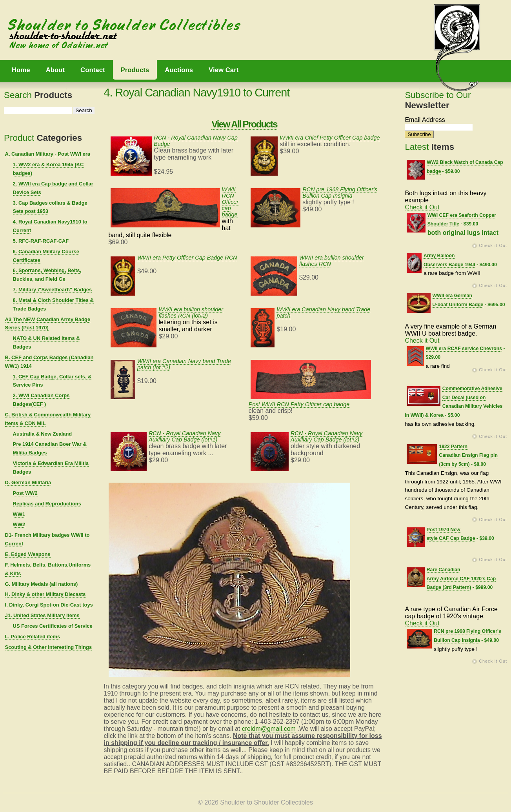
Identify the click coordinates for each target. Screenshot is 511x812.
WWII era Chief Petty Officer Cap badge (330, 138)
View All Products (244, 124)
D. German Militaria (28, 482)
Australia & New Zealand (43, 434)
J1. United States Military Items (42, 615)
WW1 (19, 514)
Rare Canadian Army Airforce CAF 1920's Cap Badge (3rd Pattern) (461, 579)
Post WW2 (25, 493)
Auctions (179, 70)
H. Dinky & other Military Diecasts (45, 594)
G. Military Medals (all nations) (42, 584)
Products (135, 70)
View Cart (224, 70)
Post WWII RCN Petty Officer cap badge (299, 404)
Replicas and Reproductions (47, 504)
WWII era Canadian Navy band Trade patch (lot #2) (184, 364)
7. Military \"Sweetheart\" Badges (53, 290)
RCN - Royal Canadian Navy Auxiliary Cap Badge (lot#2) (326, 436)
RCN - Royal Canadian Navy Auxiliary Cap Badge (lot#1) (185, 436)
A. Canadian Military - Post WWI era (48, 154)
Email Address (425, 120)
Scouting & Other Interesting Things (49, 647)
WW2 (19, 524)
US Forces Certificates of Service (53, 626)
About (55, 70)
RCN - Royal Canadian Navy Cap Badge (196, 141)
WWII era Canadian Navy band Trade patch (323, 312)
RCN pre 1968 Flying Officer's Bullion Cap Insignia (340, 193)
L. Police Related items (33, 637)
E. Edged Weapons (28, 554)
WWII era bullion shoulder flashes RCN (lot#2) (191, 312)
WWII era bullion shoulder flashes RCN (332, 261)
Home (21, 70)
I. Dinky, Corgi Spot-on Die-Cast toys (49, 605)
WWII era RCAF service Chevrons (464, 349)
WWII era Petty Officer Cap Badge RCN (187, 258)
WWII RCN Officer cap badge (230, 202)
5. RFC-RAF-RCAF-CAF (41, 241)
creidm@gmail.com (269, 729)
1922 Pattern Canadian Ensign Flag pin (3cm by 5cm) (468, 456)
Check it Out (422, 207)
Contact (93, 70)
